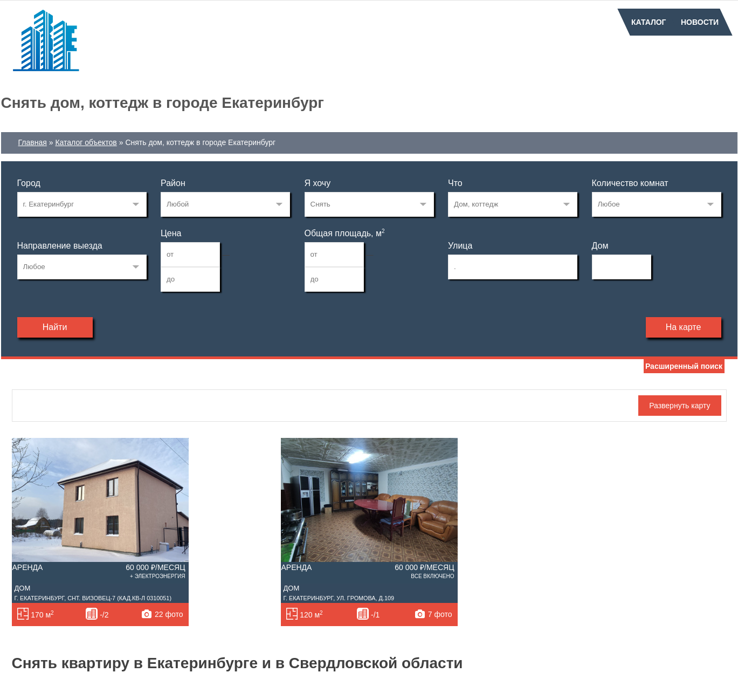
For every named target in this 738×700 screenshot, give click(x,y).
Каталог (649, 22)
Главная (33, 142)
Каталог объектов (86, 142)
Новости (700, 22)
